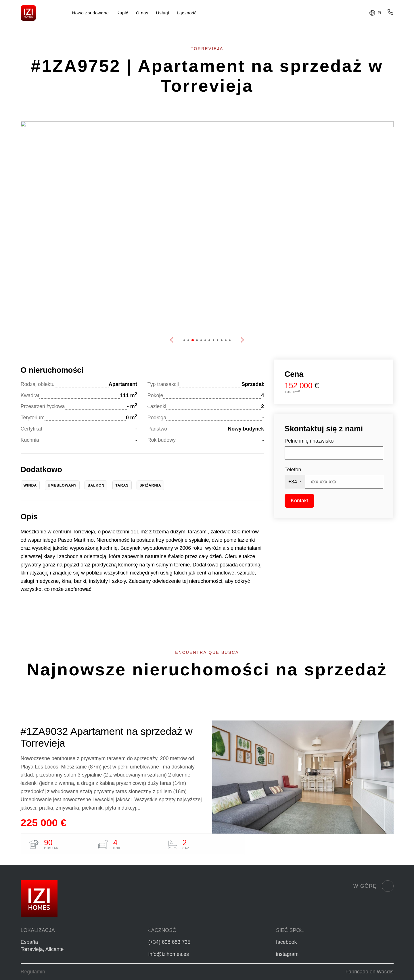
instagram (287, 954)
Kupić (122, 13)
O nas (142, 13)
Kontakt (299, 501)
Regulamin (33, 972)
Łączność (187, 13)
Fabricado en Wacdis (369, 972)
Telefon (293, 470)
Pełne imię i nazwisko (309, 441)
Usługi (163, 13)
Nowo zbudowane (90, 13)
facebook (286, 942)
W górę (373, 886)
